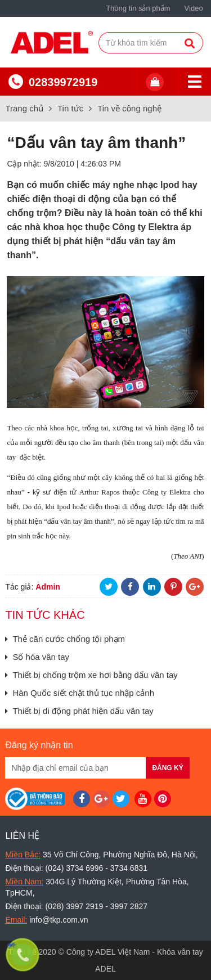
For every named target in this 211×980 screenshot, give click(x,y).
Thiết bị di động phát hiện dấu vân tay (79, 711)
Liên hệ (22, 836)
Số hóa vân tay (37, 657)
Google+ (195, 587)
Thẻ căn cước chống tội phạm (65, 639)
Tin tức (70, 108)
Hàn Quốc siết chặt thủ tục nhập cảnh (80, 693)
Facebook (130, 587)
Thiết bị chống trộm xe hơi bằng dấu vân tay (91, 675)
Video (194, 8)
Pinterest (173, 587)
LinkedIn (152, 587)
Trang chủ (24, 108)
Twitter (109, 587)
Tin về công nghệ (129, 108)
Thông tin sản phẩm (138, 8)
